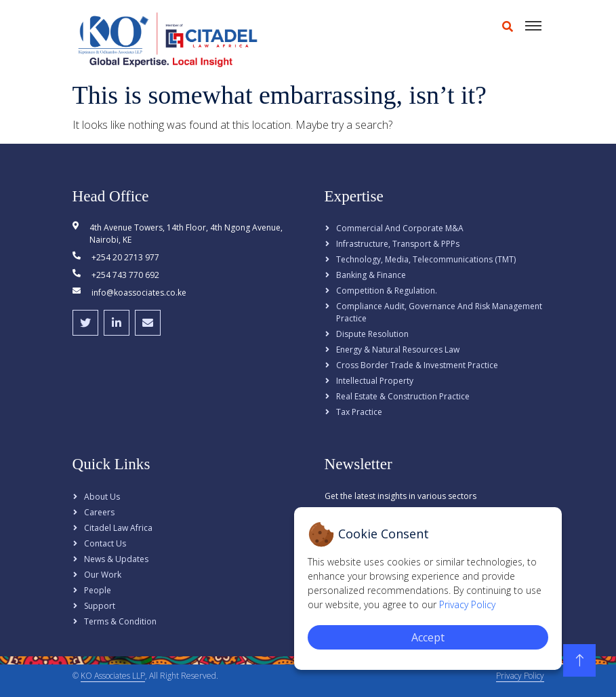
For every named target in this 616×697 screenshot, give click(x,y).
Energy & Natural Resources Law (398, 350)
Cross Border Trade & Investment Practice (417, 365)
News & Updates (116, 559)
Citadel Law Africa (118, 528)
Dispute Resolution (372, 334)
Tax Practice (359, 412)
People (98, 590)
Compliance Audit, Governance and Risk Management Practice (439, 312)
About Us (102, 497)
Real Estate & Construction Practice (403, 396)
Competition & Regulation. (387, 291)
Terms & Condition (120, 621)
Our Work (103, 575)
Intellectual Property (375, 381)
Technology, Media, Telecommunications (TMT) (426, 259)
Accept (428, 637)
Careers (99, 512)
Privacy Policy (520, 676)
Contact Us (105, 543)
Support (100, 606)
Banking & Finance (371, 275)
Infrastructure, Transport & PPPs (398, 244)
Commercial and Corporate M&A (400, 228)
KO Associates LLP (113, 676)
